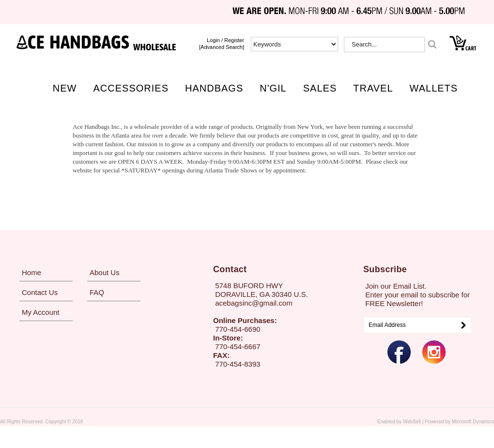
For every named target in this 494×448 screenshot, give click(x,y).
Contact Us (40, 292)
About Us (105, 272)
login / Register (225, 40)
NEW (65, 88)
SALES (320, 88)
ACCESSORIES (131, 88)
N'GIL (273, 88)
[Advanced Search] (222, 47)
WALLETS (434, 88)
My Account (41, 312)
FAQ (97, 292)
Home (31, 272)
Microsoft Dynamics (473, 422)
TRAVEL (373, 88)
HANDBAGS (214, 88)
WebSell (412, 422)
